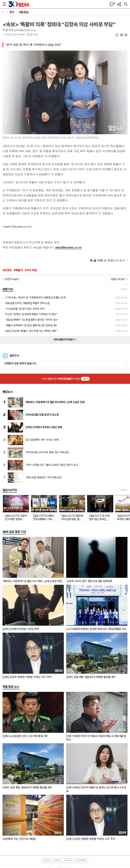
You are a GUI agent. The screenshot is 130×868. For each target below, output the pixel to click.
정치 (12, 12)
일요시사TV (10, 490)
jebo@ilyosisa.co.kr (68, 247)
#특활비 (18, 270)
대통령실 (24, 12)
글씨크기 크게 (126, 35)
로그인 (46, 860)
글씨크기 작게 (117, 35)
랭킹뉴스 (8, 392)
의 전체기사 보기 (107, 260)
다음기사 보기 (118, 279)
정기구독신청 (81, 860)
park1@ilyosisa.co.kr (25, 30)
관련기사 (8, 289)
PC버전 (56, 860)
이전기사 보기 (12, 279)
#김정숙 (7, 270)
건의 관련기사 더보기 (65, 340)
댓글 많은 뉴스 (11, 687)
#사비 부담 (31, 270)
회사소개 (68, 860)
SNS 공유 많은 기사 (14, 532)
